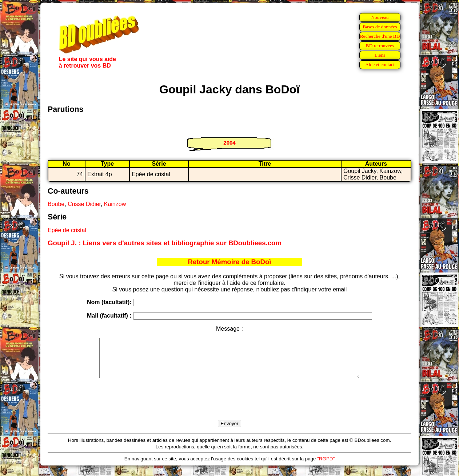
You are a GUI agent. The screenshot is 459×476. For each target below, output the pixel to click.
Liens (380, 55)
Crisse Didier (84, 204)
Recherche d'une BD (380, 36)
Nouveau (380, 17)
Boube (56, 204)
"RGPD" (326, 466)
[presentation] (229, 407)
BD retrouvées (380, 46)
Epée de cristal (67, 230)
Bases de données (380, 27)
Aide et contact (380, 64)
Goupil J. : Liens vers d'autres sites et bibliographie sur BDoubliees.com (165, 243)
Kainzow (115, 204)
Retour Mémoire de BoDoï (229, 262)
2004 (229, 143)
